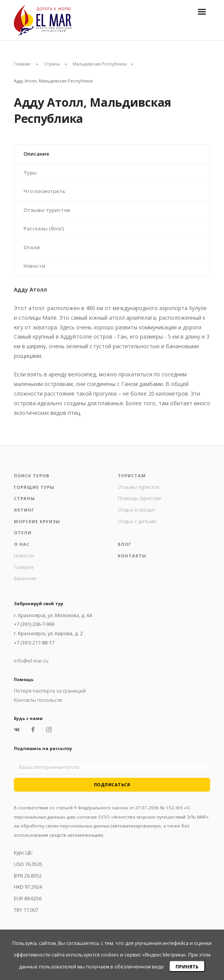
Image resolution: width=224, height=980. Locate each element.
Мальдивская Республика (100, 64)
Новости (34, 266)
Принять (187, 967)
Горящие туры (34, 487)
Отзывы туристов (47, 210)
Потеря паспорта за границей (50, 691)
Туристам (132, 476)
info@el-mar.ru (31, 661)
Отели (32, 247)
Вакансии (25, 578)
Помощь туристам (139, 498)
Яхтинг (24, 510)
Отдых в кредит (137, 510)
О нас (22, 544)
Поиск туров (32, 476)
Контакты (132, 556)
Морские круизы (37, 521)
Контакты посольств (38, 700)
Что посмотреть (44, 191)
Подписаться (112, 785)
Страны (52, 64)
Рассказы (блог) (44, 228)
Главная (22, 64)
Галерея (24, 567)
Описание (36, 154)
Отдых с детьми (137, 521)
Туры (30, 173)
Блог (125, 544)
